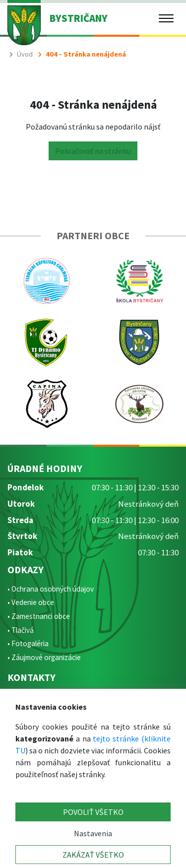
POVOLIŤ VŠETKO (93, 812)
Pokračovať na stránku (93, 151)
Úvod (25, 54)
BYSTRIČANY (79, 18)
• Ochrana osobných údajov (51, 589)
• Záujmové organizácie (44, 657)
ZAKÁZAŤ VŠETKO (93, 855)
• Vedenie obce (31, 602)
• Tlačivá (21, 630)
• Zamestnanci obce (39, 616)
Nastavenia (93, 833)
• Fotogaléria (28, 643)
